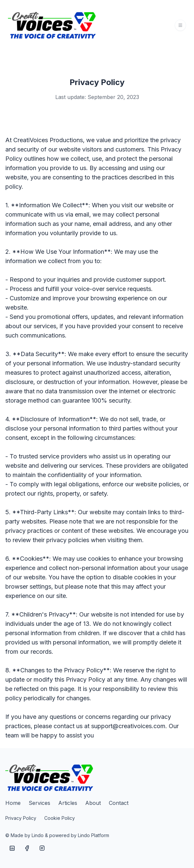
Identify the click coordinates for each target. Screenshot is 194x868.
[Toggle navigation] (180, 25)
